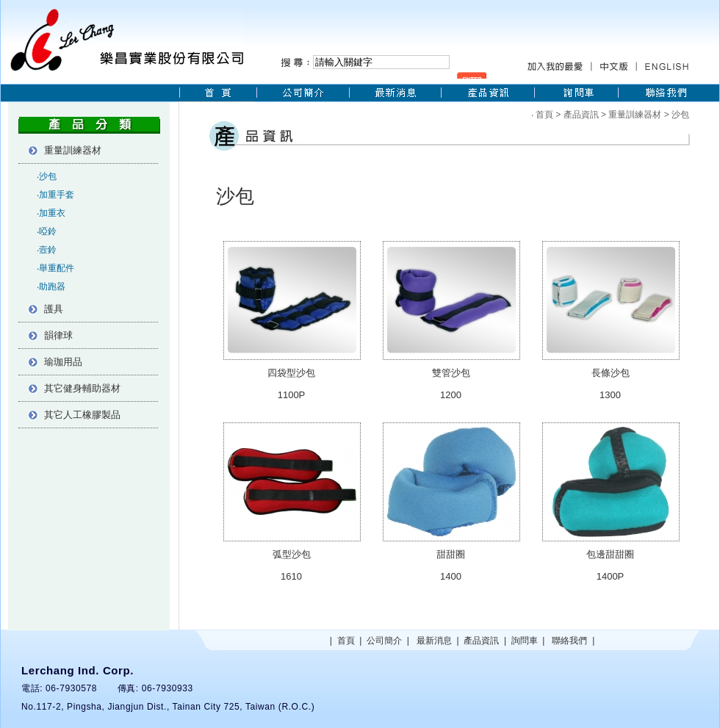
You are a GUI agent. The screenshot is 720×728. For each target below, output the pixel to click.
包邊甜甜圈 (610, 554)
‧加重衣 (51, 213)
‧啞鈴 (47, 231)
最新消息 (434, 641)
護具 (54, 309)
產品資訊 (581, 115)
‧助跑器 (51, 286)
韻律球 (58, 335)
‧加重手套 (55, 195)
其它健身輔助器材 (82, 388)
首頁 (544, 115)
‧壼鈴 (47, 250)
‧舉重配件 (55, 268)
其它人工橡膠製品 (82, 415)
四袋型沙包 (291, 373)
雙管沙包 (451, 373)
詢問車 (525, 641)
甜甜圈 (451, 554)
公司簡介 (384, 641)
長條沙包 (611, 373)
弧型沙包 (292, 554)
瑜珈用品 (63, 362)
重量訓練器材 (73, 150)
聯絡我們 (569, 641)
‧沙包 (47, 176)
